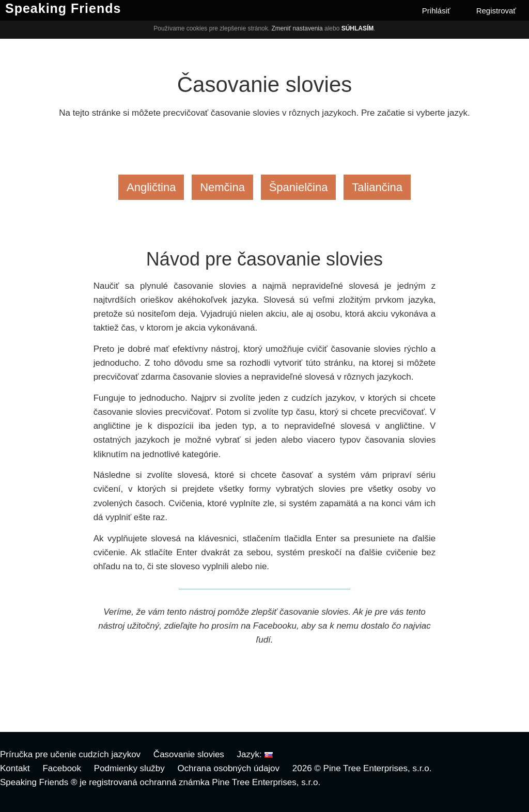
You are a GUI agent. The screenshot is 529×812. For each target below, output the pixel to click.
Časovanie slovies (189, 754)
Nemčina (222, 187)
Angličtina (151, 187)
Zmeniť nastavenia (297, 28)
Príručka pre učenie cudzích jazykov (70, 754)
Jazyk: (255, 754)
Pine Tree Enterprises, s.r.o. (378, 768)
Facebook (62, 768)
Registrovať (496, 11)
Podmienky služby (129, 768)
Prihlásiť (436, 11)
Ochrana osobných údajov (229, 768)
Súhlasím (358, 28)
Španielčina (299, 187)
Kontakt (15, 768)
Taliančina (377, 187)
